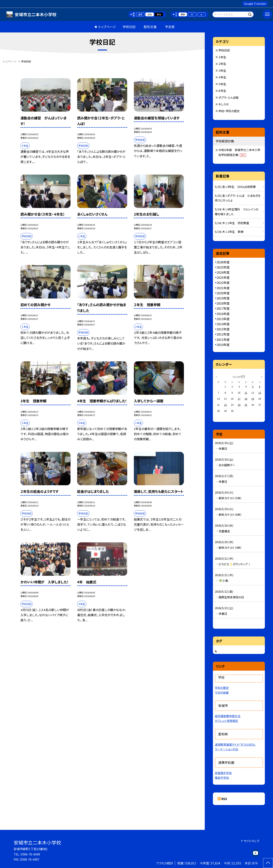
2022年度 (223, 283)
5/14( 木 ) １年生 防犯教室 (232, 223)
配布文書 (150, 27)
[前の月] (216, 376)
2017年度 (223, 308)
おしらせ (224, 104)
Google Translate (255, 4)
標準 (183, 14)
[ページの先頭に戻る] (268, 863)
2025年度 (223, 267)
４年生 (222, 77)
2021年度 (223, 288)
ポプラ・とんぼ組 (228, 97)
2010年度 (223, 345)
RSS (224, 799)
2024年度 (223, 272)
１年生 (222, 57)
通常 (140, 14)
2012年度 (223, 334)
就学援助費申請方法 (228, 716)
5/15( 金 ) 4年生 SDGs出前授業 (235, 187)
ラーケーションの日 (226, 749)
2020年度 (223, 293)
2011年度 (223, 339)
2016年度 (223, 314)
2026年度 (223, 262)
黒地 (159, 14)
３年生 (222, 70)
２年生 (222, 64)
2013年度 (223, 329)
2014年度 (223, 324)
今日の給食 (222, 692)
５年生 (222, 84)
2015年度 (223, 319)
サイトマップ (251, 841)
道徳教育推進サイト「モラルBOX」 (235, 744)
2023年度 (223, 277)
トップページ (107, 27)
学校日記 (129, 27)
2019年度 (223, 298)
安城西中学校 (223, 773)
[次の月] (262, 376)
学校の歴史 (222, 688)
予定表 (170, 27)
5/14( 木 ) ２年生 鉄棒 (229, 232)
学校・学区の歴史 (229, 111)
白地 (150, 14)
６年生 (222, 91)
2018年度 (223, 303)
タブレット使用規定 (226, 721)
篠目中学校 (222, 778)
